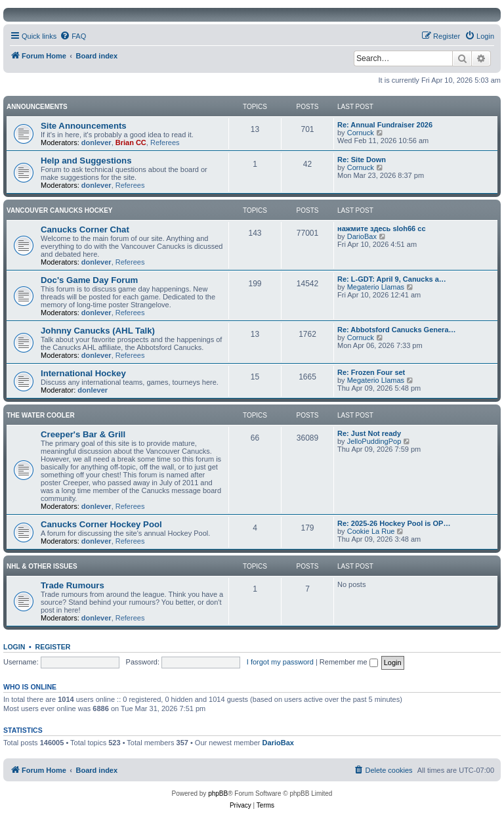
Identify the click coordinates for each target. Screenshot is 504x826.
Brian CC (131, 142)
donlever (96, 142)
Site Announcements (84, 126)
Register (53, 647)
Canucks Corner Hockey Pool (101, 524)
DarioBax (362, 236)
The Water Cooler (41, 415)
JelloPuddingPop (374, 441)
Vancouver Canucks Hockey (60, 210)
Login (14, 647)
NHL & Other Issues (42, 566)
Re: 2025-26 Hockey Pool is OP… (394, 523)
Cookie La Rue (371, 531)
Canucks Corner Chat (85, 229)
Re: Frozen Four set (371, 372)
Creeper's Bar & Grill (83, 434)
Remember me (349, 662)
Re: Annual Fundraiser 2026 (385, 125)
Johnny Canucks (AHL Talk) (98, 331)
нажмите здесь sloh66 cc (382, 228)
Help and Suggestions (86, 161)
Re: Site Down (362, 160)
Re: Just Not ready (369, 433)
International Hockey (83, 373)
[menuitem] (73, 36)
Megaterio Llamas (376, 287)
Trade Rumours (73, 585)
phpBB (218, 793)
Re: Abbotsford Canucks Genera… (397, 330)
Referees (165, 142)
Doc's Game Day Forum (89, 280)
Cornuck (361, 133)
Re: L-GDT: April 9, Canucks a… (392, 279)
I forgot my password (280, 662)
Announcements (37, 107)
